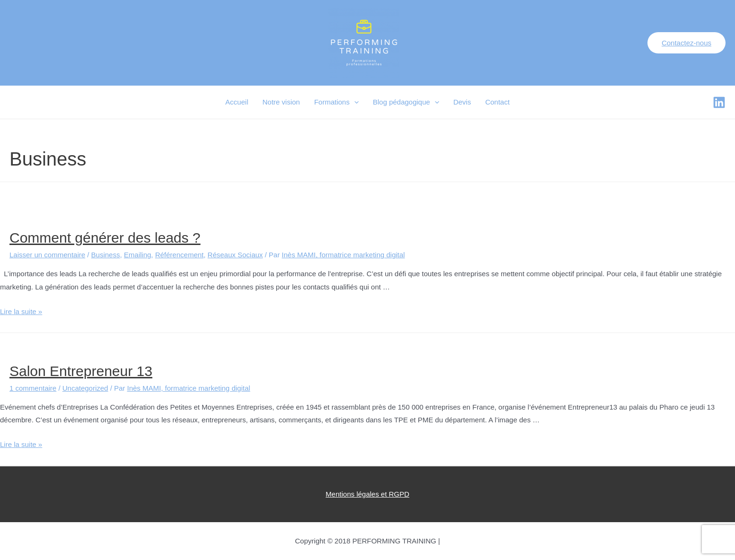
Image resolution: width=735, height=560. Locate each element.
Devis (462, 102)
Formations (337, 102)
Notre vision (281, 102)
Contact (497, 102)
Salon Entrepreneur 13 (81, 371)
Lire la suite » (21, 311)
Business (106, 255)
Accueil (237, 102)
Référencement (180, 255)
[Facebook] (719, 102)
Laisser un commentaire (47, 255)
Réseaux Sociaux (235, 255)
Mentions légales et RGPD (367, 494)
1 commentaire (33, 388)
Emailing (138, 255)
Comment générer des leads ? (105, 238)
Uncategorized (85, 388)
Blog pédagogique (406, 102)
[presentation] (354, 102)
